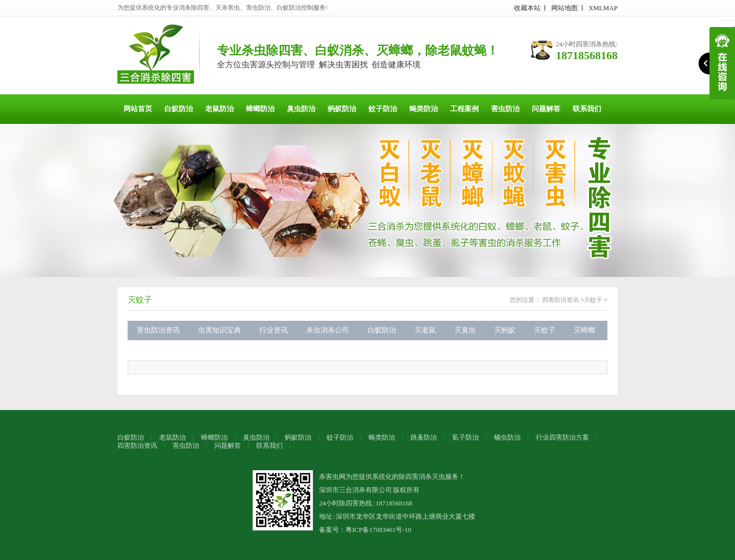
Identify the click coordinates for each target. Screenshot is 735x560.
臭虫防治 (301, 109)
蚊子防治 (383, 109)
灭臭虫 (465, 330)
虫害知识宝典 (219, 330)
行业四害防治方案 (562, 437)
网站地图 (565, 8)
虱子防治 (465, 437)
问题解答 (546, 109)
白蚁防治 (179, 109)
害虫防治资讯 (158, 330)
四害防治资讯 (560, 300)
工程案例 (464, 109)
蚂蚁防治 (342, 109)
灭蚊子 (140, 300)
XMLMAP (603, 8)
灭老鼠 (425, 330)
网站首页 (138, 109)
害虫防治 (505, 109)
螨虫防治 (507, 437)
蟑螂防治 (260, 109)
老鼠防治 (219, 109)
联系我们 (587, 109)
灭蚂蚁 (505, 330)
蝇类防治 (424, 109)
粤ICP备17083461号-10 (378, 530)
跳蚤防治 (424, 437)
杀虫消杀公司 (328, 330)
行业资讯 (274, 330)
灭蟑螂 (584, 330)
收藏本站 (527, 8)
